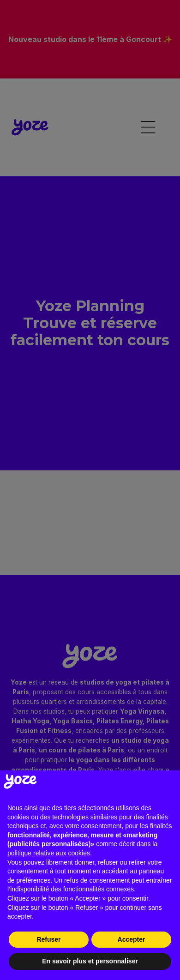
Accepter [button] (132, 939)
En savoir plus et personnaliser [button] (90, 961)
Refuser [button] (48, 939)
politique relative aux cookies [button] (49, 853)
